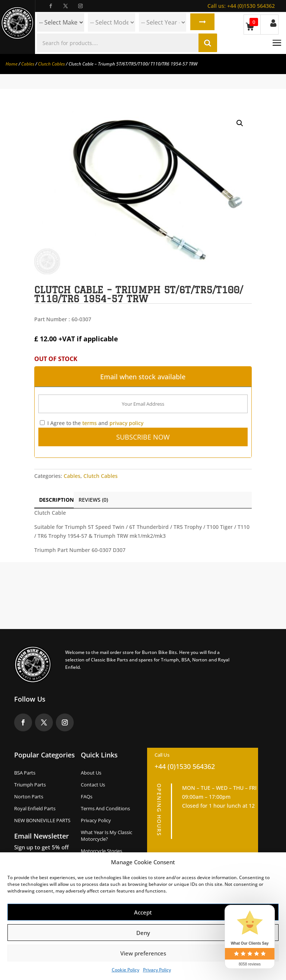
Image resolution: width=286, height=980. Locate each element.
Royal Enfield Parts (35, 808)
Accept (143, 912)
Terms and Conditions (105, 808)
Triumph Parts (30, 785)
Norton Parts (29, 797)
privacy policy (126, 423)
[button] (240, 123)
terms (90, 423)
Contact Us (93, 785)
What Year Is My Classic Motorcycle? (107, 836)
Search (202, 22)
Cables (28, 64)
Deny (143, 933)
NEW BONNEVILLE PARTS (42, 820)
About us (91, 773)
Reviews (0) (93, 500)
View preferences (143, 953)
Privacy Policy (157, 970)
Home (12, 64)
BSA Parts (25, 773)
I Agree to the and (92, 423)
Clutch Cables (51, 64)
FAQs (87, 797)
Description (56, 500)
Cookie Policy (125, 970)
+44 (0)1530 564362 (241, 6)
